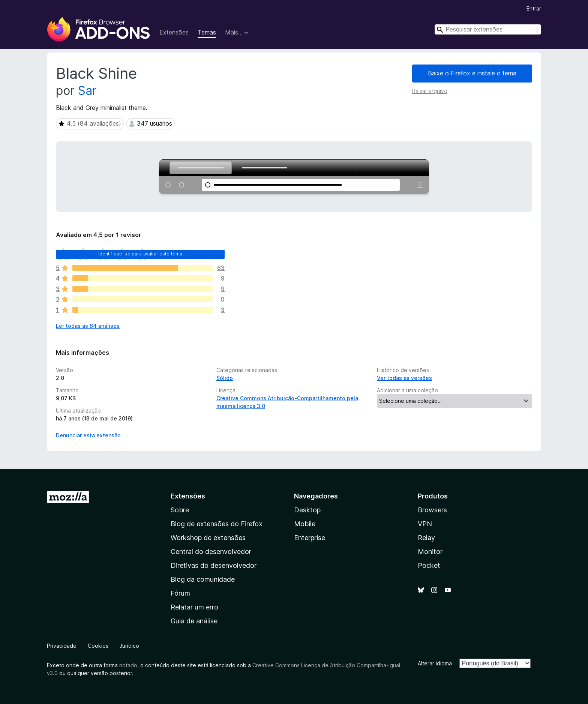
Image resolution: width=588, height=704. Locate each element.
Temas (207, 32)
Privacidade (62, 646)
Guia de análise (194, 621)
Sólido (225, 378)
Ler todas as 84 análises (88, 326)
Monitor (430, 552)
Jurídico (129, 646)
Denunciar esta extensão (88, 435)
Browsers (432, 510)
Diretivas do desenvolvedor (214, 565)
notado (128, 665)
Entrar (534, 8)
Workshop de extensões (208, 538)
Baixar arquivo (430, 91)
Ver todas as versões (404, 378)
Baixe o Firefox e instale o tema (472, 73)
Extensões (174, 32)
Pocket (429, 565)
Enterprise (310, 538)
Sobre (180, 510)
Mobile (305, 524)
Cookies (98, 646)
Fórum (180, 593)
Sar (87, 91)
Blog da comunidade (203, 579)
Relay (426, 538)
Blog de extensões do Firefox (217, 524)
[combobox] (488, 29)
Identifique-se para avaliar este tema (140, 254)
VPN (425, 524)
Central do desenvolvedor (211, 552)
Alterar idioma (435, 663)
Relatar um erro (194, 607)
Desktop (307, 510)
